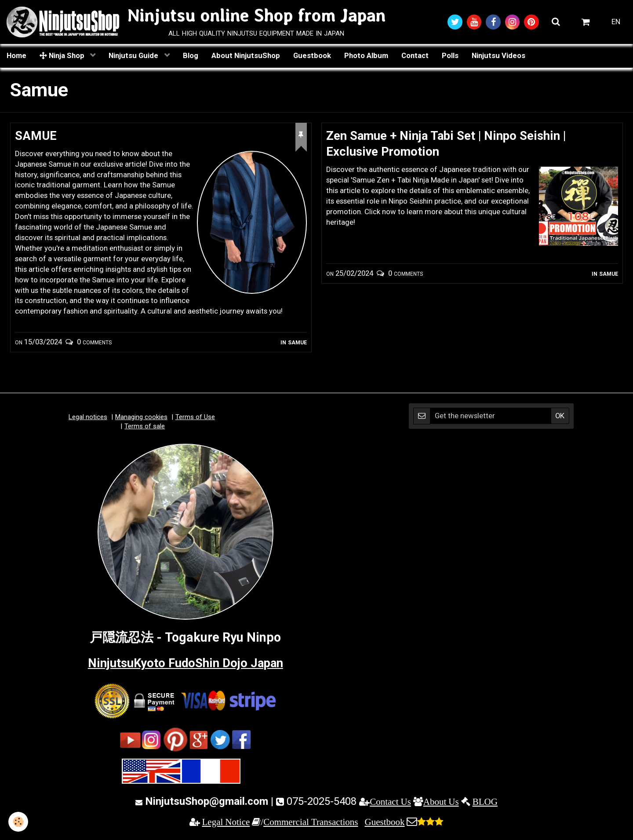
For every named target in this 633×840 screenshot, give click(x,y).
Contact (415, 56)
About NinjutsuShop (246, 56)
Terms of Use (195, 418)
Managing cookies (141, 418)
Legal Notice (226, 823)
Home (16, 56)
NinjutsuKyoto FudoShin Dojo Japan (185, 664)
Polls (450, 56)
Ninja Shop (63, 56)
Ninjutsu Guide (134, 56)
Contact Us (390, 802)
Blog (191, 56)
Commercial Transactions (311, 823)
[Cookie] (19, 822)
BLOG (485, 802)
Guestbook (312, 56)
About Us (441, 802)
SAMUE (37, 136)
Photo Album (366, 56)
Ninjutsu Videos (498, 56)
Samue (297, 343)
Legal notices (88, 418)
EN (616, 22)
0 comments (94, 343)
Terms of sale (145, 427)
